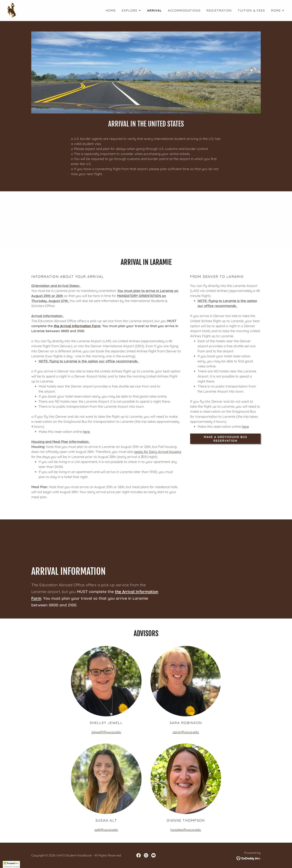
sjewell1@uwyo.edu (106, 732)
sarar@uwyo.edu (186, 732)
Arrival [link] (154, 10)
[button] (131, 10)
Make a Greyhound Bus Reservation (226, 439)
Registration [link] (219, 10)
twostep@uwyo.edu (186, 830)
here (86, 432)
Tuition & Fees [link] (251, 10)
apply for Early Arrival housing (158, 452)
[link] (12, 10)
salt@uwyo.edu (106, 830)
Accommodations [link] (184, 10)
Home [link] (111, 10)
